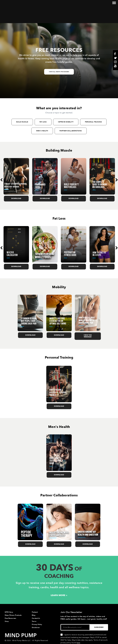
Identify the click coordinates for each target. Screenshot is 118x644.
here (78, 626)
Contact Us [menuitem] (36, 602)
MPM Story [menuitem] (9, 596)
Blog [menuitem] (34, 599)
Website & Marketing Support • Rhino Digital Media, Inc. (28, 629)
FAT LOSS (43, 106)
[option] (16, 164)
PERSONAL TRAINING (93, 106)
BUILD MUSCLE (22, 106)
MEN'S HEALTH (42, 115)
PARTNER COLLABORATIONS (71, 115)
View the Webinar (88, 320)
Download (16, 182)
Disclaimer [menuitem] (36, 611)
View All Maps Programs (59, 55)
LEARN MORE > (59, 579)
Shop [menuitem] (7, 605)
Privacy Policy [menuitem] (37, 608)
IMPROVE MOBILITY (66, 106)
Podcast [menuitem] (35, 596)
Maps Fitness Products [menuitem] (13, 599)
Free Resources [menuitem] (10, 602)
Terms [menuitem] (34, 605)
